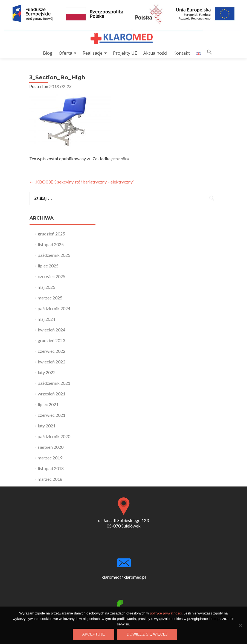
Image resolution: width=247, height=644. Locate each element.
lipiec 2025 (48, 266)
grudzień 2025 (51, 234)
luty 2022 (47, 372)
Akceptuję (94, 634)
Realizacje (93, 53)
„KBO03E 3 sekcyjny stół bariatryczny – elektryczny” (82, 182)
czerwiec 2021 (52, 415)
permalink (121, 158)
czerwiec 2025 (52, 276)
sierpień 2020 (51, 447)
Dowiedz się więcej (147, 634)
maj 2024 (47, 319)
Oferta (66, 53)
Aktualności (155, 53)
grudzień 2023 (51, 340)
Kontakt (182, 53)
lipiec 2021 (48, 404)
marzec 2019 (50, 458)
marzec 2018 (50, 479)
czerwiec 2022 (52, 351)
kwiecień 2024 (52, 330)
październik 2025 (54, 255)
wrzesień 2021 (52, 394)
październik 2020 (54, 436)
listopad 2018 (51, 468)
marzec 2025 (50, 298)
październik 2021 (54, 383)
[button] (210, 53)
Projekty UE (125, 53)
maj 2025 (47, 287)
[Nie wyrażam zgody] (240, 625)
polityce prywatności (166, 613)
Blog (48, 53)
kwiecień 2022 (52, 362)
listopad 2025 (51, 244)
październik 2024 (54, 308)
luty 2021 (47, 426)
